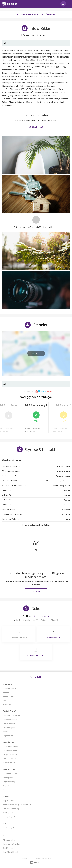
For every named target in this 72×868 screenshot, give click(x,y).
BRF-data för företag (11, 809)
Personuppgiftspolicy (11, 844)
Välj (5, 43)
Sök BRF (36, 677)
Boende (37, 616)
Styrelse (46, 616)
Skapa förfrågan (9, 763)
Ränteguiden (8, 778)
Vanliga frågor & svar (11, 817)
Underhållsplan (9, 728)
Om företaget (8, 828)
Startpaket (7, 705)
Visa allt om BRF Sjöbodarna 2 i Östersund (36, 14)
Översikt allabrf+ (10, 688)
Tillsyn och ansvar (10, 755)
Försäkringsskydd (10, 751)
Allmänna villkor (9, 840)
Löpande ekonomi (10, 720)
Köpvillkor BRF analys (11, 852)
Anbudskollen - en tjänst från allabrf (17, 805)
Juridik (6, 732)
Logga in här (36, 127)
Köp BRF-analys (9, 801)
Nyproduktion (8, 786)
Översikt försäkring (11, 746)
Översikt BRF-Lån (10, 774)
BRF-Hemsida (8, 696)
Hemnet (6, 692)
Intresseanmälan (10, 790)
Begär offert (8, 736)
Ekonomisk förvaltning (12, 715)
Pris (5, 700)
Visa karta (36, 353)
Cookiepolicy (8, 848)
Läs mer (36, 591)
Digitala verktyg (9, 724)
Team (5, 832)
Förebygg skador (10, 759)
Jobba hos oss (9, 836)
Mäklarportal (8, 813)
